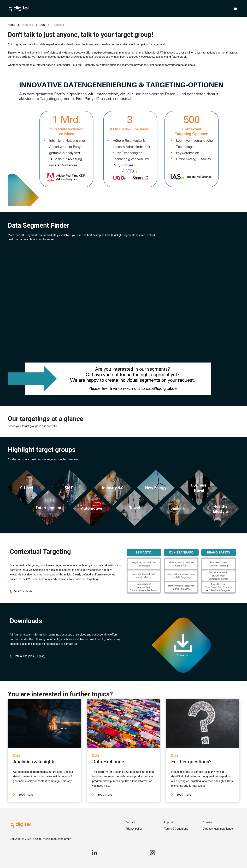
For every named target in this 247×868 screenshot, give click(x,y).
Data (43, 25)
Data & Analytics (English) (28, 656)
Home (11, 25)
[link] (143, 823)
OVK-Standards (21, 591)
